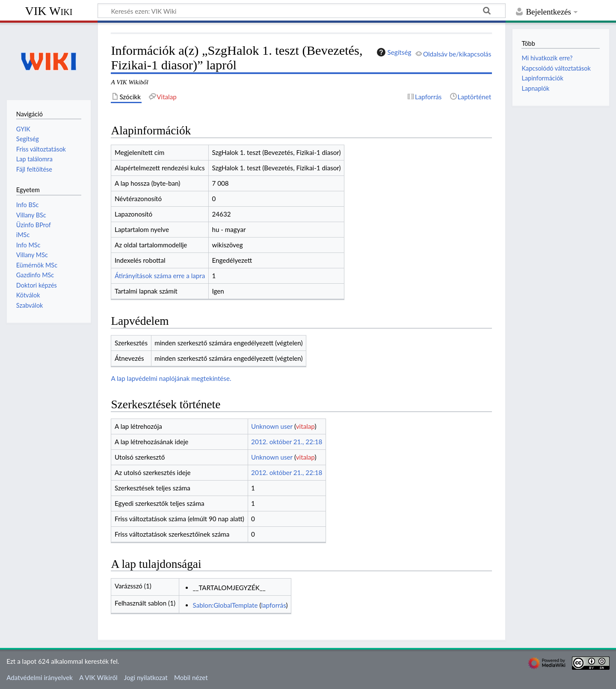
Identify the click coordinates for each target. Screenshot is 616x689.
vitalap (305, 426)
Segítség (393, 52)
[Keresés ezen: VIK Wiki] (302, 11)
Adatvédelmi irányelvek (40, 677)
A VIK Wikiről (98, 677)
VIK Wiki (49, 11)
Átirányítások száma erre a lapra (160, 276)
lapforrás (273, 605)
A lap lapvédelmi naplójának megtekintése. (171, 378)
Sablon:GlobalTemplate (225, 605)
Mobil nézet (191, 677)
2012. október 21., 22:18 (287, 442)
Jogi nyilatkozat (146, 677)
